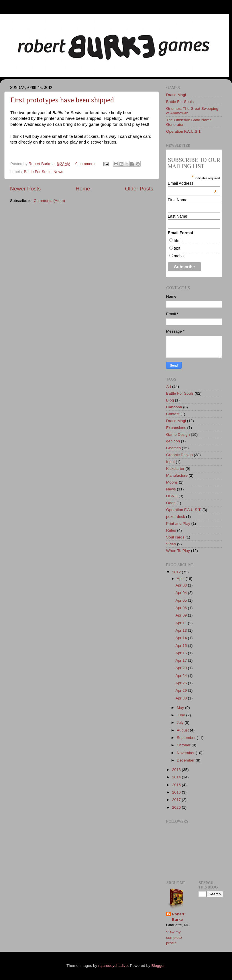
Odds (171, 503)
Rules (171, 530)
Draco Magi (176, 95)
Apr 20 (182, 668)
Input (170, 462)
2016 (177, 792)
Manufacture (177, 475)
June (181, 715)
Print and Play (178, 523)
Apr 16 (182, 653)
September (187, 738)
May (181, 708)
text (177, 248)
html (178, 240)
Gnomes (173, 448)
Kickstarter (175, 469)
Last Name (178, 216)
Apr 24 (182, 676)
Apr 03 (182, 585)
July (181, 722)
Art (169, 386)
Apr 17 (182, 660)
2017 (177, 800)
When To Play (178, 551)
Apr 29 (182, 690)
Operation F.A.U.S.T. (184, 131)
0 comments (86, 164)
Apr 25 (182, 683)
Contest (173, 414)
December (186, 760)
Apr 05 (182, 600)
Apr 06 (182, 608)
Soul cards (175, 537)
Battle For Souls (38, 172)
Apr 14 (182, 638)
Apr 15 (182, 646)
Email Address (192, 183)
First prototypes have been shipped (62, 100)
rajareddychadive (113, 966)
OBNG (172, 496)
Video (171, 544)
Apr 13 (182, 630)
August (183, 730)
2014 (177, 777)
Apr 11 (182, 623)
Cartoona (174, 407)
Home (83, 189)
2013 (177, 770)
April (181, 579)
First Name (178, 200)
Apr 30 (182, 698)
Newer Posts (25, 189)
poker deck (176, 517)
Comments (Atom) (50, 201)
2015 (177, 785)
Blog (170, 400)
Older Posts (139, 189)
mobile (180, 256)
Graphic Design (179, 455)
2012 (177, 572)
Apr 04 (182, 593)
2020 (177, 807)
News (58, 172)
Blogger (158, 966)
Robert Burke (41, 164)
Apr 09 (182, 615)
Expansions (176, 428)
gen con (173, 441)
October (184, 745)
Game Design (178, 435)
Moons (172, 482)
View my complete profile (174, 938)
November (186, 753)
